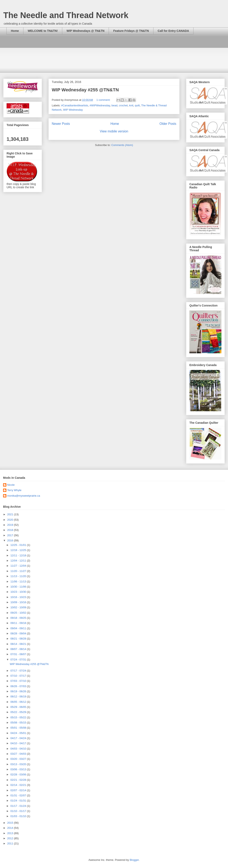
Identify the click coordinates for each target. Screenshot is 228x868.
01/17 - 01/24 (19, 806)
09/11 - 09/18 (19, 623)
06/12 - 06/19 (19, 696)
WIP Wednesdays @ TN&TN (85, 31)
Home (15, 31)
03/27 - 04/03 (19, 754)
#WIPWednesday (100, 105)
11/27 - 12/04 (19, 566)
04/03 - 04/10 (19, 749)
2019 (11, 525)
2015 (11, 823)
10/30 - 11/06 (19, 587)
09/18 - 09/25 (19, 618)
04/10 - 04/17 (19, 743)
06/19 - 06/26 (19, 691)
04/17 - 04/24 (19, 738)
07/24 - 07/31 (19, 660)
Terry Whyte (14, 490)
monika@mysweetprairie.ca (24, 496)
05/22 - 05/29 (19, 712)
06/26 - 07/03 (19, 686)
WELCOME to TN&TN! (43, 31)
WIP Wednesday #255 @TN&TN (85, 90)
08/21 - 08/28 (19, 639)
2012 (11, 838)
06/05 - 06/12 (19, 702)
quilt (137, 105)
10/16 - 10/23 (19, 597)
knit (131, 105)
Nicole (11, 485)
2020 (11, 520)
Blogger (134, 860)
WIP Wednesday (73, 110)
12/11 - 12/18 (19, 555)
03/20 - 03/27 (19, 759)
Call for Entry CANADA (173, 31)
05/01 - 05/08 (19, 728)
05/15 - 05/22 (19, 717)
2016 (11, 540)
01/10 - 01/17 (19, 811)
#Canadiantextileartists (75, 105)
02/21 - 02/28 (19, 780)
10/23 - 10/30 (19, 592)
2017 (11, 535)
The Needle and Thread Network (66, 15)
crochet (123, 105)
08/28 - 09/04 (19, 633)
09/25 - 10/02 (19, 613)
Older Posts (168, 124)
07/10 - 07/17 (19, 676)
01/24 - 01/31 (19, 801)
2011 (11, 843)
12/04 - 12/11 (19, 561)
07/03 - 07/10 (19, 681)
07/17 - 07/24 (19, 671)
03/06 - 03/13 (19, 769)
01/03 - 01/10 (19, 816)
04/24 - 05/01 (19, 733)
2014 (11, 828)
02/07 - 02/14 (19, 790)
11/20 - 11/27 (19, 571)
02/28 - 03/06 (19, 774)
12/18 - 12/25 (19, 550)
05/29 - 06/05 (19, 707)
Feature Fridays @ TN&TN (131, 31)
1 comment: (104, 100)
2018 (11, 530)
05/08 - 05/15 (19, 723)
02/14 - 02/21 (19, 785)
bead (115, 105)
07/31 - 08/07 (19, 654)
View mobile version (114, 131)
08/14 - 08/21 (19, 644)
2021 (11, 514)
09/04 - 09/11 (19, 628)
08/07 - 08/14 (19, 649)
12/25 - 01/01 (19, 545)
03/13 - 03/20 (19, 764)
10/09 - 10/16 (19, 602)
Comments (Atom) (122, 145)
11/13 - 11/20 (19, 576)
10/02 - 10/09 (19, 607)
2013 (11, 833)
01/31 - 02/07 (19, 795)
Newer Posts (61, 124)
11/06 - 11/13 (19, 582)
